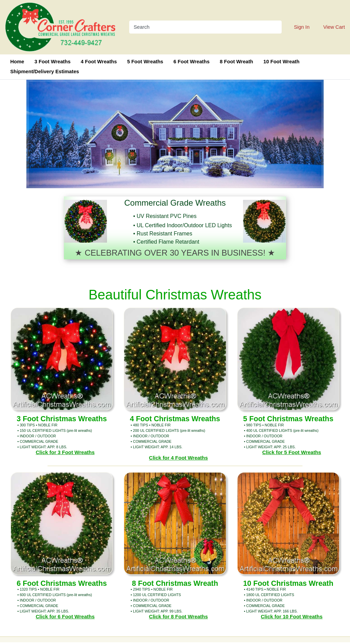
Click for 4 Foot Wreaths (178, 458)
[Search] (201, 27)
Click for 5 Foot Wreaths (292, 452)
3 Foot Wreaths (53, 62)
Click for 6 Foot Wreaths (65, 616)
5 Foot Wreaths (145, 62)
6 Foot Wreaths (192, 62)
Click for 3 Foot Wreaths (65, 452)
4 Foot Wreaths (99, 62)
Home (17, 62)
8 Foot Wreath (236, 62)
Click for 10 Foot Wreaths (292, 616)
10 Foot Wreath (282, 62)
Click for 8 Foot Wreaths (178, 616)
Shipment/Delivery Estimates (45, 72)
